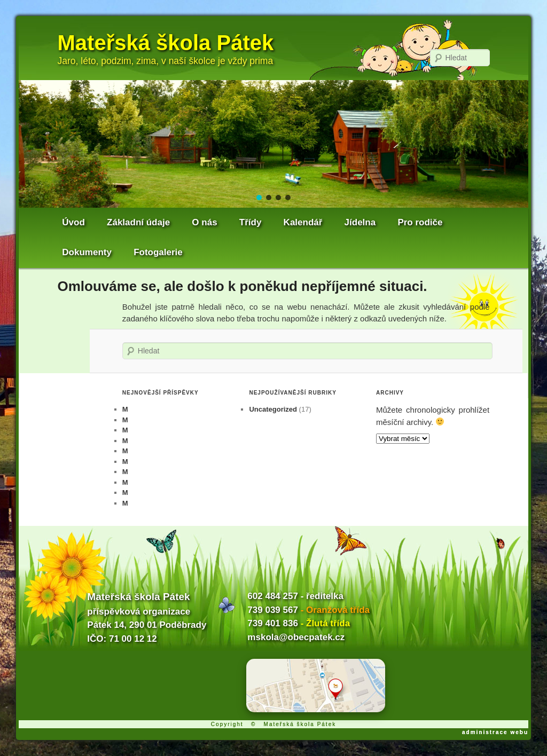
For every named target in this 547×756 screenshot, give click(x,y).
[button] (259, 198)
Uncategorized (273, 409)
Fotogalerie (158, 252)
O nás (204, 222)
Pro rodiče (420, 222)
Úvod (73, 222)
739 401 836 (273, 623)
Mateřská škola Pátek (166, 43)
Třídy (251, 222)
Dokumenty (87, 252)
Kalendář (303, 222)
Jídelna (360, 222)
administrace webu (495, 732)
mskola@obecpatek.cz (296, 637)
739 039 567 (273, 610)
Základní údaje (138, 222)
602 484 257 (273, 596)
